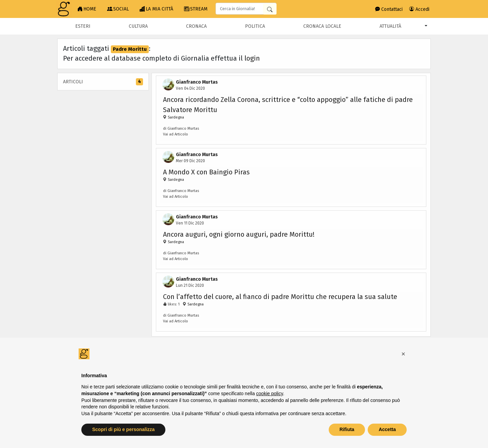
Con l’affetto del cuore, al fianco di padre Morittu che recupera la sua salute (280, 297)
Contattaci (389, 9)
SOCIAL (118, 9)
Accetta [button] (387, 429)
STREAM (196, 9)
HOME (87, 9)
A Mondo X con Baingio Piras (206, 172)
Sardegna (175, 117)
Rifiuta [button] (347, 429)
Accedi (419, 9)
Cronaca (196, 26)
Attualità (390, 26)
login (252, 58)
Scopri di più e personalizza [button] (123, 429)
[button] (403, 354)
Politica (255, 26)
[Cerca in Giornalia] (270, 9)
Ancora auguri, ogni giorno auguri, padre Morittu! (239, 234)
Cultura (138, 26)
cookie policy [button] (270, 393)
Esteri (83, 26)
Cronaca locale (322, 26)
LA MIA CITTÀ (156, 9)
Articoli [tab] (103, 82)
